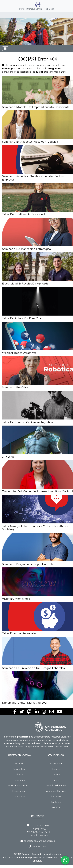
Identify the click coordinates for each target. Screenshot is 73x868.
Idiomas (19, 775)
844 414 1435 (40, 846)
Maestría (19, 764)
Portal (22, 9)
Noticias (56, 808)
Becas (56, 780)
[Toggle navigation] (5, 49)
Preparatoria (19, 769)
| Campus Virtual (34, 9)
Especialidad (19, 791)
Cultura (56, 775)
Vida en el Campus (56, 791)
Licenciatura (19, 797)
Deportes (56, 769)
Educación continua (19, 786)
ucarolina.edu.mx (53, 854)
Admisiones (56, 764)
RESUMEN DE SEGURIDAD (44, 857)
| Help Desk (48, 9)
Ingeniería (19, 780)
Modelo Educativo (56, 786)
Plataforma (56, 797)
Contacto (56, 802)
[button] (6, 26)
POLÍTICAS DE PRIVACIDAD (16, 857)
